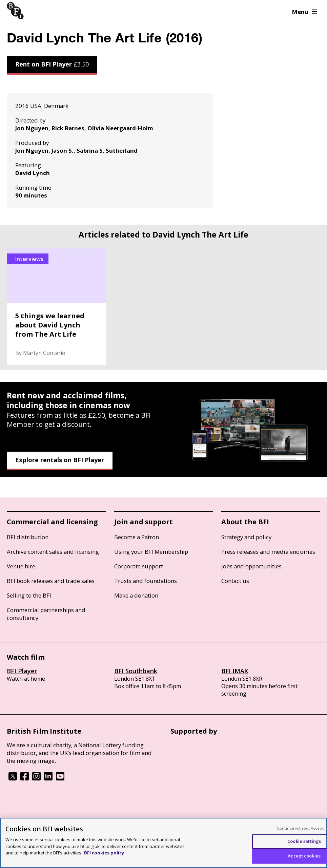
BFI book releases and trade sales (51, 581)
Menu (304, 12)
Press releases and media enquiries (268, 552)
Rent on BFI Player (52, 64)
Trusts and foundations (146, 581)
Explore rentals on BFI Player (60, 460)
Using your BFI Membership (151, 552)
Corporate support (139, 566)
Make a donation (136, 595)
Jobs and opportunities (251, 566)
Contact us (235, 581)
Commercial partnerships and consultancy (46, 614)
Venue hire (21, 566)
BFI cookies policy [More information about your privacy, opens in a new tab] (104, 853)
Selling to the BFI (29, 595)
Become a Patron (137, 537)
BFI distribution (28, 537)
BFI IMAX (235, 671)
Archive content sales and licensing (53, 552)
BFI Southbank (136, 671)
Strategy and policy (246, 537)
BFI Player (22, 671)
